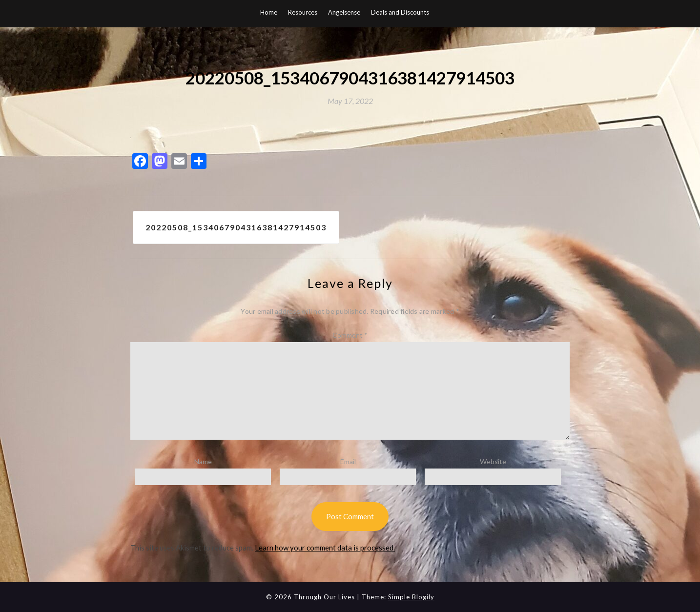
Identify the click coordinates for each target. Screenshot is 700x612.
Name (203, 461)
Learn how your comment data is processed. (325, 548)
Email (348, 461)
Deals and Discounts (400, 12)
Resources (303, 12)
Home (269, 12)
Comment (350, 335)
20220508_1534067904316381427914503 (236, 227)
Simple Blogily (411, 597)
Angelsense (344, 12)
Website (493, 461)
